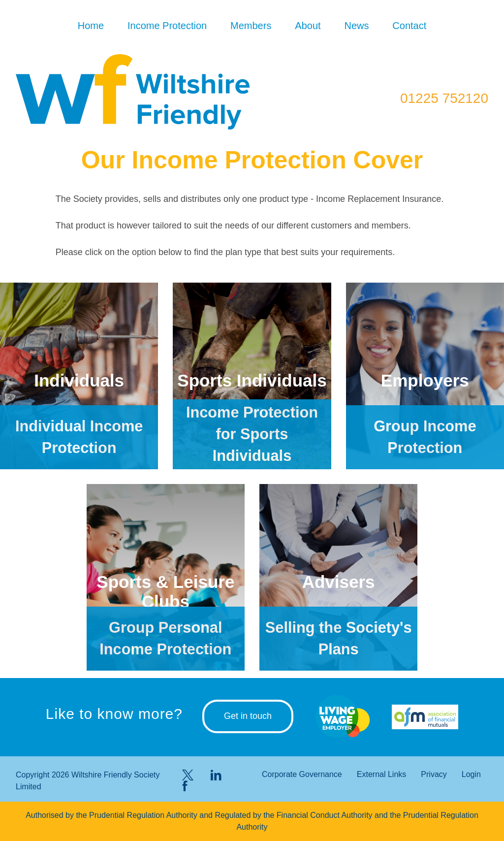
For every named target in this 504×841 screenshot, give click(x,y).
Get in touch (248, 716)
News (356, 26)
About (308, 26)
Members (251, 26)
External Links (382, 774)
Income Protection (167, 26)
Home (91, 26)
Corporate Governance (302, 774)
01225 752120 (444, 98)
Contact (409, 26)
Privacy (434, 774)
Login (471, 774)
